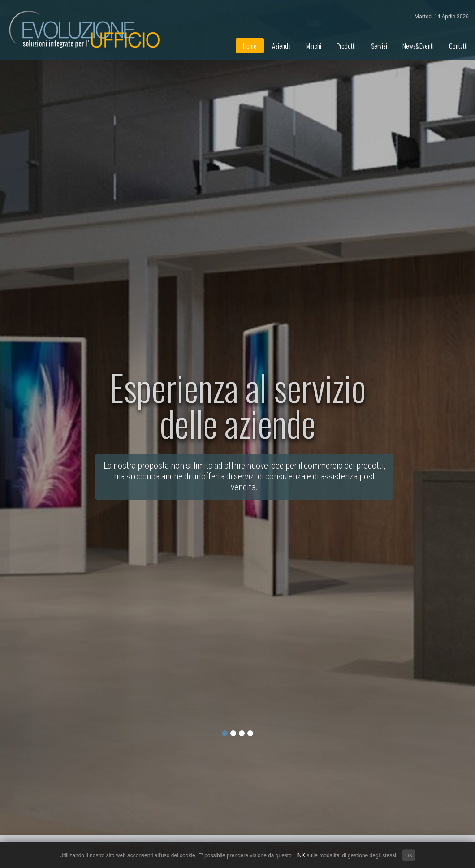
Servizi (379, 46)
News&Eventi (418, 46)
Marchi (314, 46)
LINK (299, 855)
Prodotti (346, 46)
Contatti (458, 46)
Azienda (281, 46)
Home (250, 46)
